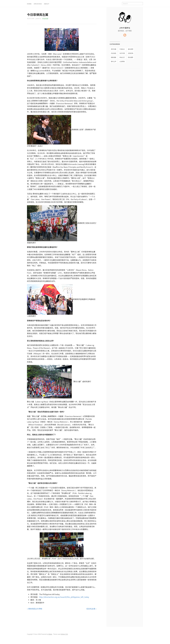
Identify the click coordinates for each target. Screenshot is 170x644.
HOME (29, 4)
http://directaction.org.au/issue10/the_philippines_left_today (64, 597)
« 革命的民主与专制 (35, 609)
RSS (125, 35)
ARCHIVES (38, 4)
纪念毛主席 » (91, 609)
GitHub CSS (64, 634)
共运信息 (45, 19)
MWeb (50, 634)
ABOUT (47, 4)
